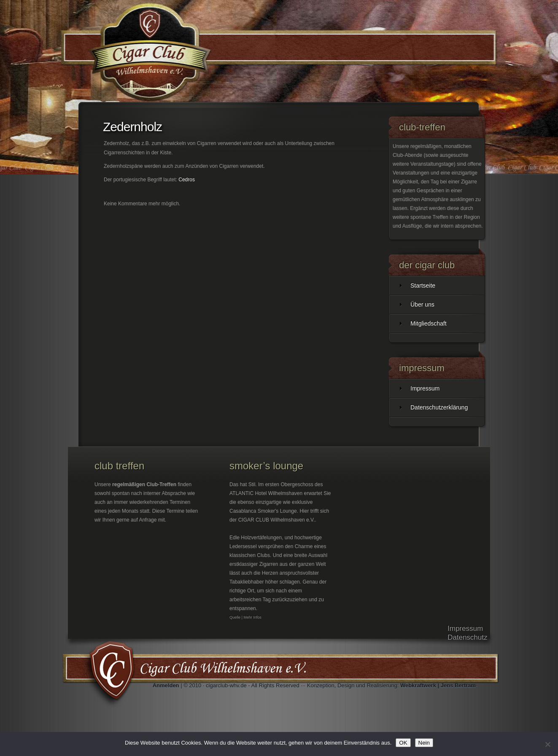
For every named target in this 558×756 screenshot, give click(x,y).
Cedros (187, 180)
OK (403, 743)
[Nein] (547, 744)
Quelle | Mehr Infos (245, 617)
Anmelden (166, 685)
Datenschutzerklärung (439, 407)
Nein (424, 743)
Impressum (425, 388)
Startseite (423, 285)
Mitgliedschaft (429, 323)
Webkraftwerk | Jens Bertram (438, 685)
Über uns (422, 304)
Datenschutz (468, 637)
